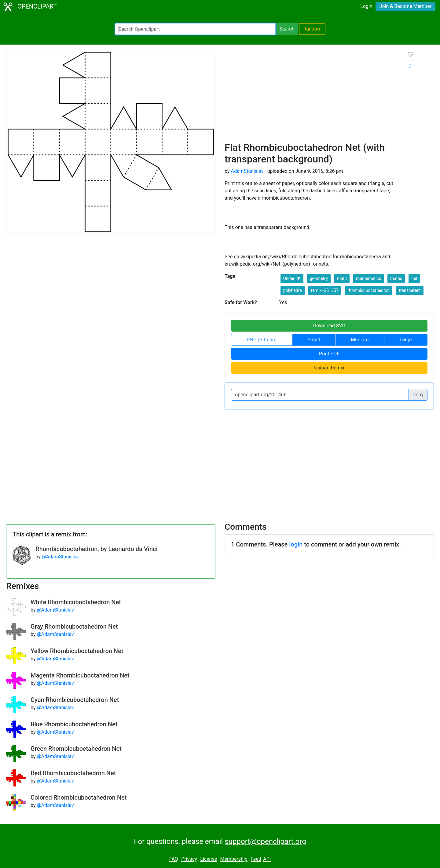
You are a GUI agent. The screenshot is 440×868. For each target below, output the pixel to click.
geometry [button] (319, 278)
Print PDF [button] (329, 354)
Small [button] (314, 340)
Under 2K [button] (292, 278)
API (267, 859)
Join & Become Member (405, 6)
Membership (234, 859)
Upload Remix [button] (329, 368)
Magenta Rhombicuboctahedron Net (80, 675)
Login (366, 6)
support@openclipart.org (265, 841)
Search (287, 29)
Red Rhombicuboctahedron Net (73, 773)
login (296, 544)
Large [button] (406, 340)
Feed (256, 859)
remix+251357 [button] (325, 290)
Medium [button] (360, 340)
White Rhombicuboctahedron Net (76, 602)
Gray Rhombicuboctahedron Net (74, 626)
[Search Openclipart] (195, 29)
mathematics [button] (369, 278)
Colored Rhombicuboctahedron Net (79, 797)
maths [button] (396, 278)
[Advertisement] (311, 96)
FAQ (174, 859)
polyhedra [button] (293, 290)
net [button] (414, 278)
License (209, 859)
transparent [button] (410, 290)
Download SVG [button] (329, 326)
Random (312, 29)
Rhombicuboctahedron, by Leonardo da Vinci (97, 549)
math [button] (342, 278)
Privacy (189, 859)
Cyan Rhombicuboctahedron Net (75, 700)
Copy (418, 395)
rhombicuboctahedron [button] (369, 290)
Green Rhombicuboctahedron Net (76, 749)
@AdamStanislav (60, 557)
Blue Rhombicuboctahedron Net (74, 724)
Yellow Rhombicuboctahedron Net (77, 651)
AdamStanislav (247, 171)
